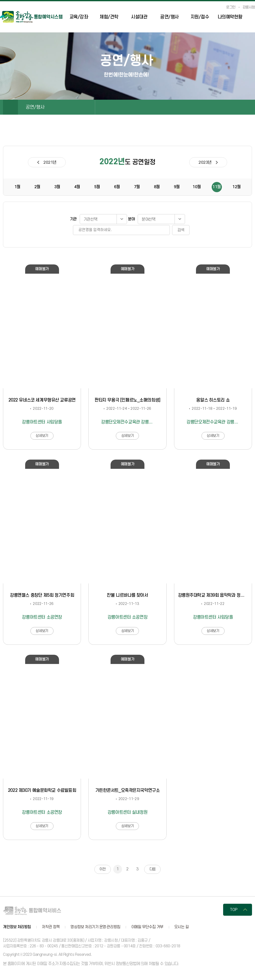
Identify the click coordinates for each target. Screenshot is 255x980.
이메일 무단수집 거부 (147, 927)
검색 (181, 230)
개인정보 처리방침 (17, 927)
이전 (102, 869)
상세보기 (42, 436)
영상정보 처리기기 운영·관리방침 (95, 927)
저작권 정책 (51, 927)
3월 (57, 187)
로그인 (231, 7)
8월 (157, 187)
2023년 (205, 163)
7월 (137, 187)
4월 (77, 187)
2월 (37, 187)
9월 (177, 187)
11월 (217, 187)
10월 (197, 187)
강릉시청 (249, 7)
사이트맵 (252, 18)
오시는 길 (182, 927)
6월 (117, 187)
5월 (97, 187)
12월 (237, 187)
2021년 (50, 163)
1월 (17, 187)
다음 (153, 869)
